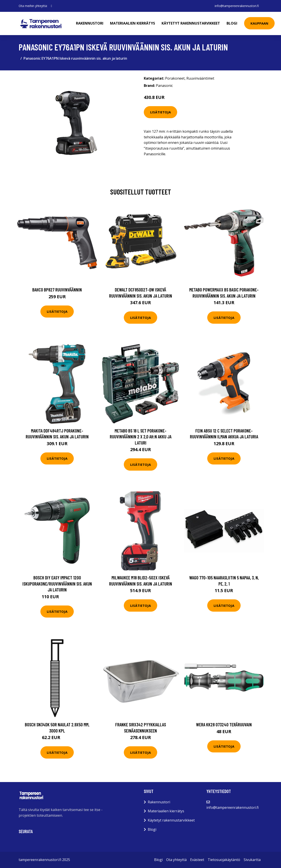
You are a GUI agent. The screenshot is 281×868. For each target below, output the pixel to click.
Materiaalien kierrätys (132, 23)
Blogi (232, 23)
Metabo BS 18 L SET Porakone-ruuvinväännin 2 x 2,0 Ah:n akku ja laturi (141, 437)
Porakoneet (175, 78)
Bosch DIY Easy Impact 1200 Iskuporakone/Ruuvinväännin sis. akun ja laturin (57, 584)
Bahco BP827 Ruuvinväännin (57, 290)
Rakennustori (90, 23)
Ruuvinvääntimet (200, 78)
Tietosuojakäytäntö (224, 860)
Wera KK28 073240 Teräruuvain (224, 724)
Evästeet (197, 860)
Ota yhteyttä (176, 860)
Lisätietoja (160, 112)
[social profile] (51, 6)
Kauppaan (259, 23)
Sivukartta (252, 860)
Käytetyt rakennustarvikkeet (191, 23)
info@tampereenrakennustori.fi (237, 6)
